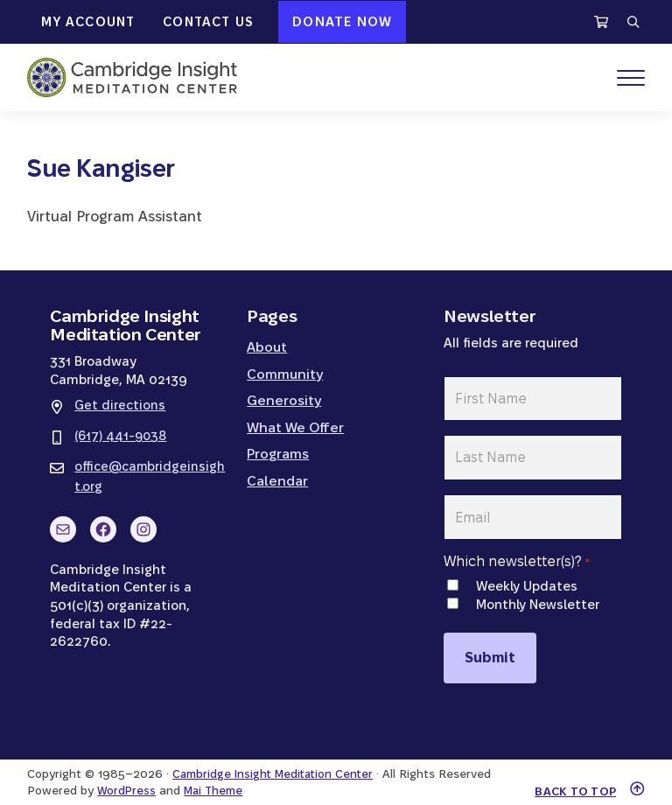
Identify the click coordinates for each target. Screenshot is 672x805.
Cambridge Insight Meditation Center (276, 758)
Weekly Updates (527, 577)
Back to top (574, 775)
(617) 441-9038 (122, 436)
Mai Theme (215, 774)
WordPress (127, 774)
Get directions (120, 406)
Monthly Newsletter (538, 595)
